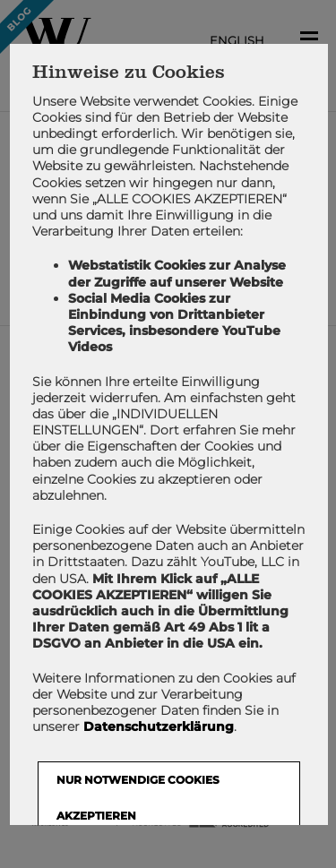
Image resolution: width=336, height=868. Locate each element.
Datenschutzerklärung (158, 726)
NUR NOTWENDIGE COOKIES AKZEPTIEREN (137, 798)
